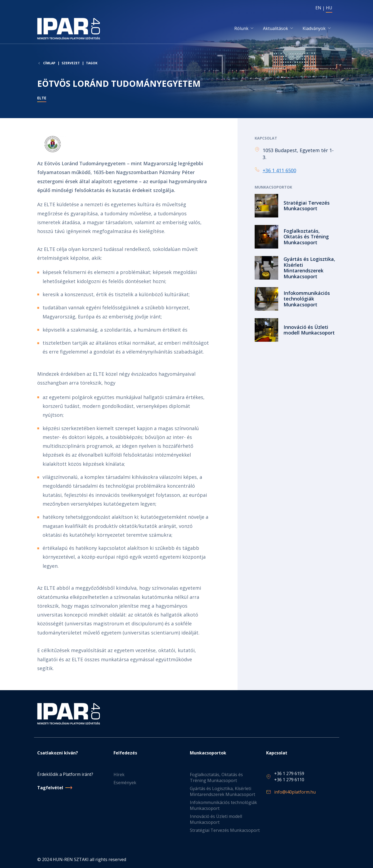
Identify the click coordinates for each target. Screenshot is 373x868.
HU (329, 8)
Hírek (119, 775)
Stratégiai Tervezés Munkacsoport (225, 831)
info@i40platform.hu (295, 792)
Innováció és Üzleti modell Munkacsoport (216, 820)
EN (318, 8)
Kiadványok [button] (314, 29)
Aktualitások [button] (276, 29)
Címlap (49, 64)
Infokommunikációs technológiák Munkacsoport (223, 806)
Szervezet (71, 64)
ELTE (42, 99)
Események (125, 783)
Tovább (295, 206)
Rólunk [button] (241, 29)
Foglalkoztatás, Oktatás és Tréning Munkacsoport (216, 778)
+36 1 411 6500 (279, 171)
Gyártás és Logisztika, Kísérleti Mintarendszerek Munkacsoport (223, 792)
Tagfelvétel (50, 788)
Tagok (92, 64)
